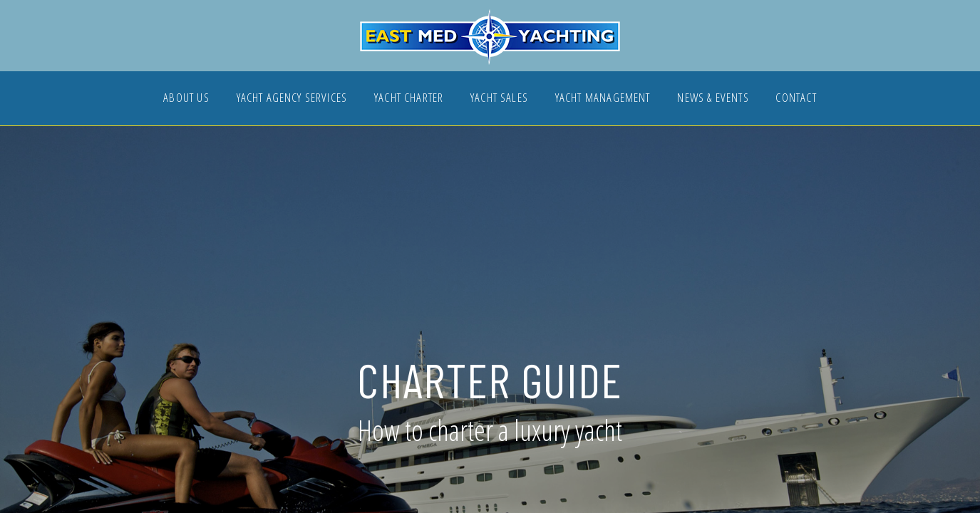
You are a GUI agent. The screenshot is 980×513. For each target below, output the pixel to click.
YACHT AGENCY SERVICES (292, 99)
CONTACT (796, 99)
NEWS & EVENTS (713, 99)
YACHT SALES (499, 99)
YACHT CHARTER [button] (409, 99)
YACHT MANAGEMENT (603, 99)
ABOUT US (186, 99)
